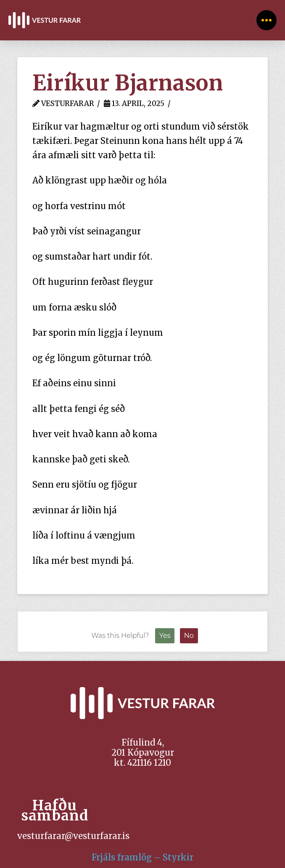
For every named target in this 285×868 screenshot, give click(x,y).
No (189, 636)
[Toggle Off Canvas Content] (267, 20)
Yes (165, 636)
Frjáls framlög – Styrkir (142, 857)
